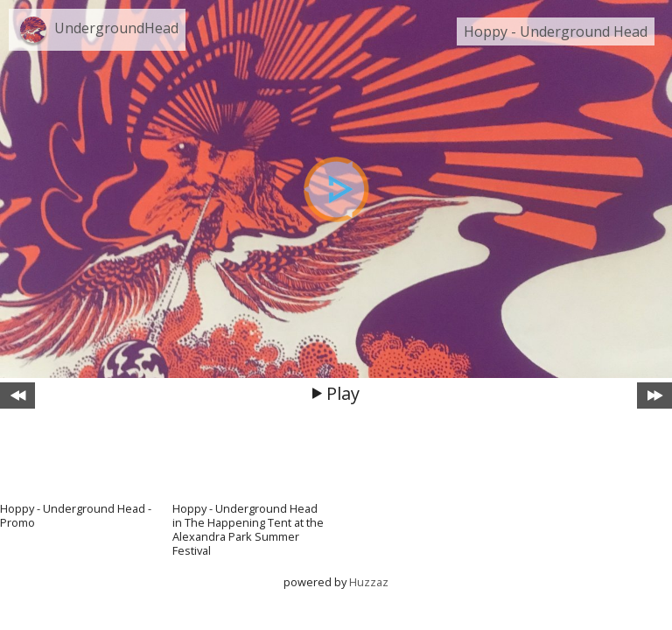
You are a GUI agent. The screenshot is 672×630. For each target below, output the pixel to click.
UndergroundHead (116, 28)
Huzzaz (369, 582)
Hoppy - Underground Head (556, 31)
